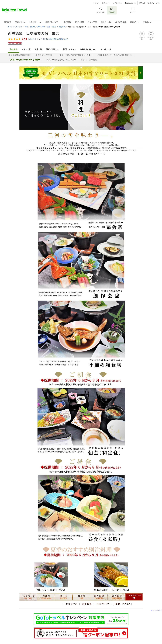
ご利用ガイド (105, 3)
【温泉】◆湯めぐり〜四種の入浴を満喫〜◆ (114, 55)
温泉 (83, 60)
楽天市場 (142, 3)
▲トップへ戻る (157, 610)
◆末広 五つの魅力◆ (44, 55)
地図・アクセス (70, 49)
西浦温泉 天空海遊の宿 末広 (33, 34)
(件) (32, 39)
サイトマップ (117, 3)
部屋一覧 (38, 49)
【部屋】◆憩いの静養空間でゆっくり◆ (74, 55)
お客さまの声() (88, 49)
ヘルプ (96, 3)
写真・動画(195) (53, 49)
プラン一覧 (26, 49)
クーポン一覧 (106, 49)
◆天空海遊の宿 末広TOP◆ (20, 55)
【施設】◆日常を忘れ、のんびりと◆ (60, 60)
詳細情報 (93, 60)
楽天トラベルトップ (15, 27)
